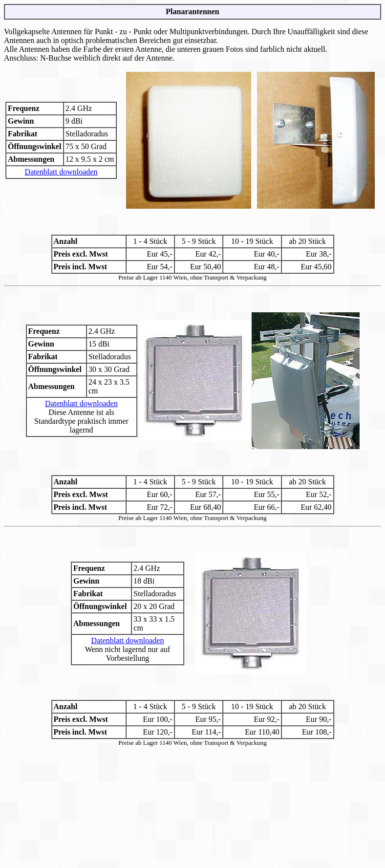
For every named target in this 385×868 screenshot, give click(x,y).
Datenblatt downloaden (61, 172)
